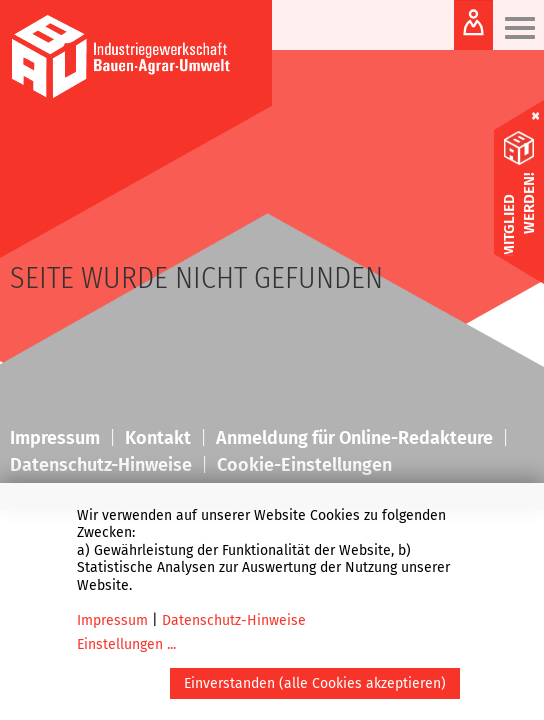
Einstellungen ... (126, 644)
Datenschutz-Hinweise (234, 620)
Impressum (112, 620)
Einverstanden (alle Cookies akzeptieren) (315, 683)
